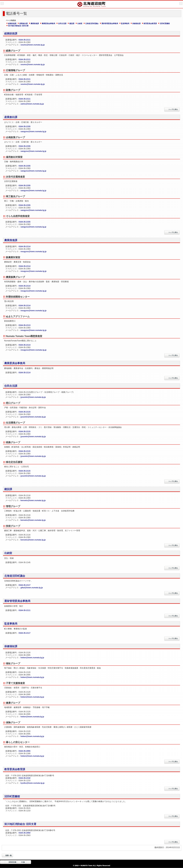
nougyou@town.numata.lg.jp (35, 251)
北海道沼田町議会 (91, 23)
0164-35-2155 (25, 126)
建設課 (71, 23)
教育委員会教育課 (149, 23)
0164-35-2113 (25, 325)
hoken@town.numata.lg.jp (32, 658)
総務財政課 (11, 23)
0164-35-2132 (25, 778)
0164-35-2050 (25, 833)
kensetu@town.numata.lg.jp (33, 500)
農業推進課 (34, 23)
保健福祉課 (136, 23)
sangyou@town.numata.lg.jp (33, 131)
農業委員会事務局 (48, 23)
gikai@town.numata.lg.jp (32, 588)
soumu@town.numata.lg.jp (33, 45)
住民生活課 (61, 23)
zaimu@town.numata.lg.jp (32, 104)
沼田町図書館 (164, 23)
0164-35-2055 (25, 751)
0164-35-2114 (25, 247)
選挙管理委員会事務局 (109, 23)
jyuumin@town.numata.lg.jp (33, 397)
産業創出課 (23, 23)
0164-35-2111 (25, 40)
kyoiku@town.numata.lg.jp (32, 783)
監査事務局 (124, 23)
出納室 (79, 23)
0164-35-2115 (25, 412)
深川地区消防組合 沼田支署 (17, 26)
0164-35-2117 (25, 585)
